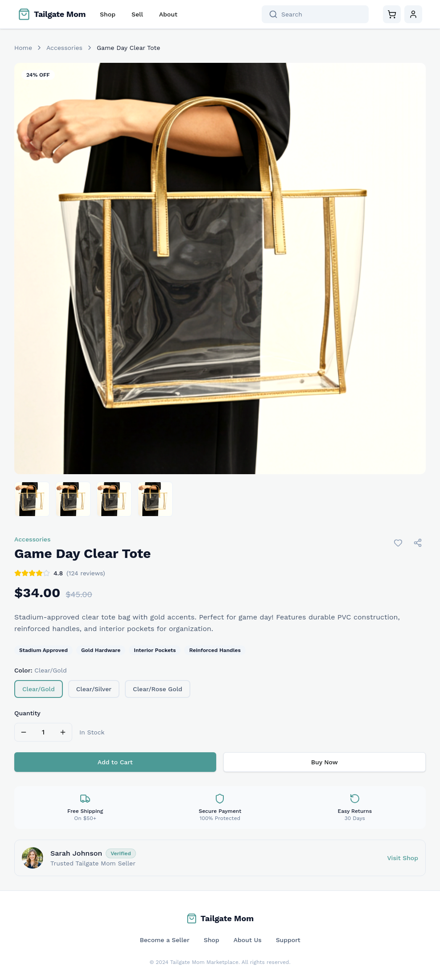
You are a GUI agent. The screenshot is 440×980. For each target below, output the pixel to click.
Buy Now (325, 762)
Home (23, 48)
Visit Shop (403, 858)
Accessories (64, 48)
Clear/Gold (39, 689)
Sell (137, 14)
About (168, 14)
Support (288, 940)
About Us (248, 940)
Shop (108, 14)
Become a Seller (164, 940)
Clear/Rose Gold (158, 689)
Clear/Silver (94, 689)
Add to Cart (115, 762)
